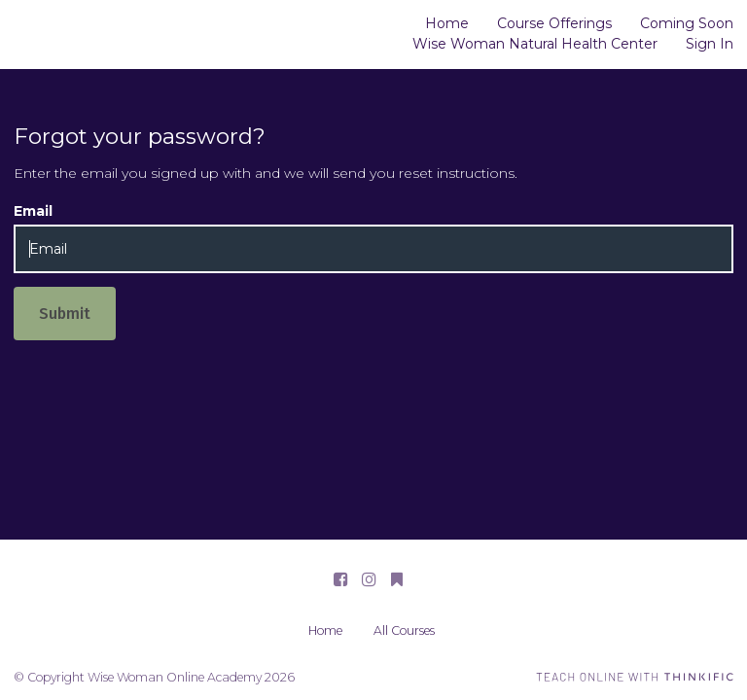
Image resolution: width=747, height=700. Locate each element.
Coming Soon (687, 23)
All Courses (404, 630)
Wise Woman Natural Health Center (535, 44)
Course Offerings (554, 23)
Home (447, 23)
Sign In (710, 44)
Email (33, 211)
